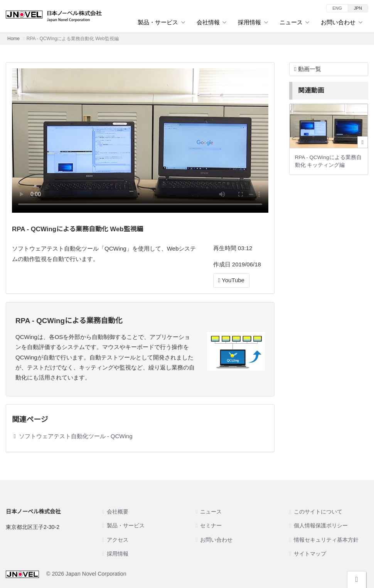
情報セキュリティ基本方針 (326, 540)
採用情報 (253, 22)
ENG (337, 8)
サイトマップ (310, 554)
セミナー (211, 525)
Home (13, 39)
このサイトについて (318, 512)
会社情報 (212, 22)
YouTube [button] (231, 280)
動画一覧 (308, 69)
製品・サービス (161, 22)
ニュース (295, 22)
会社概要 (118, 512)
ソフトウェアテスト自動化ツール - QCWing (76, 436)
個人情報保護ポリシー (321, 525)
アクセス (118, 540)
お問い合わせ (342, 22)
